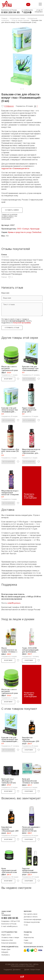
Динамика (17, 970)
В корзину (8, 379)
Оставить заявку (12, 210)
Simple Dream (35, 970)
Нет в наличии (29, 379)
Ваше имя (5, 293)
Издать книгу (6, 935)
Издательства (29, 938)
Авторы (26, 935)
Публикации (28, 943)
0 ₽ (28, 5)
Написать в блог (7, 940)
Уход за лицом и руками (20, 21)
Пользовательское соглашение (23, 966)
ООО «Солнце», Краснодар (28, 229)
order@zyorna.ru (14, 603)
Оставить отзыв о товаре (10, 938)
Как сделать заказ (31, 914)
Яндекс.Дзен (6, 950)
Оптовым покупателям (32, 922)
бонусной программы (22, 323)
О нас (26, 925)
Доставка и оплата (31, 917)
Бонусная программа (9, 943)
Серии (26, 940)
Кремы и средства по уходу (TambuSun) (25, 232)
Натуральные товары (17, 19)
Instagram (5, 952)
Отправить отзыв (12, 328)
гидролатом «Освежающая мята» (15, 169)
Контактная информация (33, 920)
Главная (4, 19)
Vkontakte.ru (6, 955)
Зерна (7, 4)
